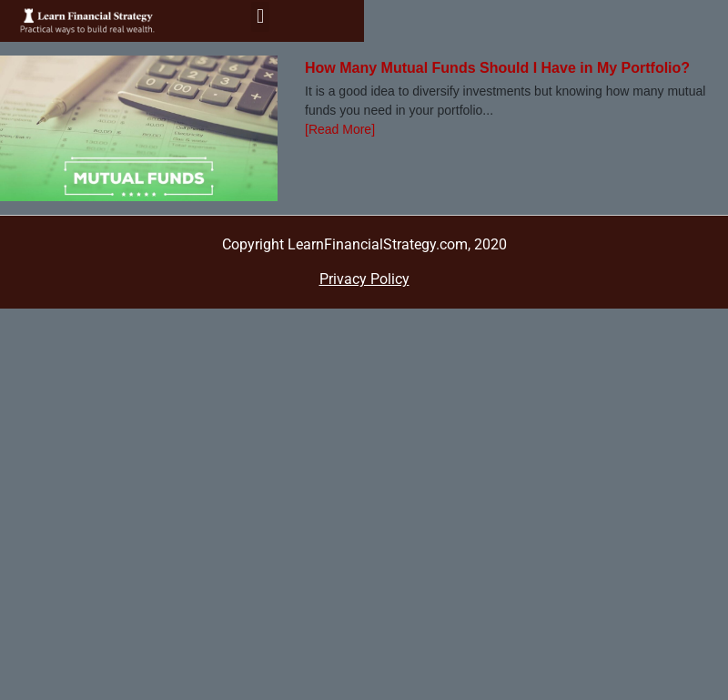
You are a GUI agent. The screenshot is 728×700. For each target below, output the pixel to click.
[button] (260, 17)
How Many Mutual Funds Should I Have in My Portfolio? (497, 68)
